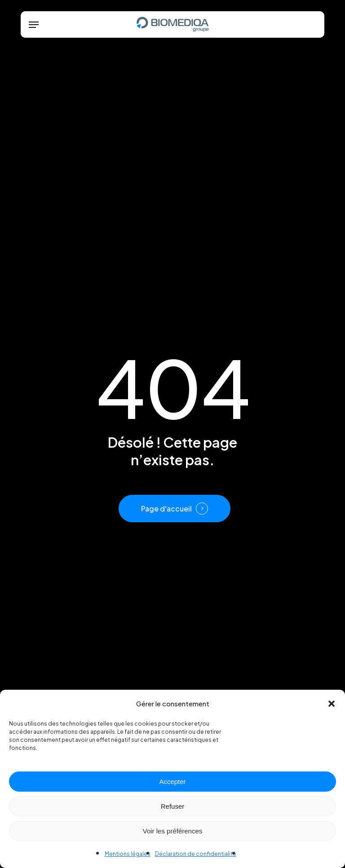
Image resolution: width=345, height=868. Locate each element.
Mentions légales (128, 854)
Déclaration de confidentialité (196, 854)
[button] (332, 704)
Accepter (172, 782)
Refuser (173, 806)
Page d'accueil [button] (166, 509)
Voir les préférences (173, 831)
